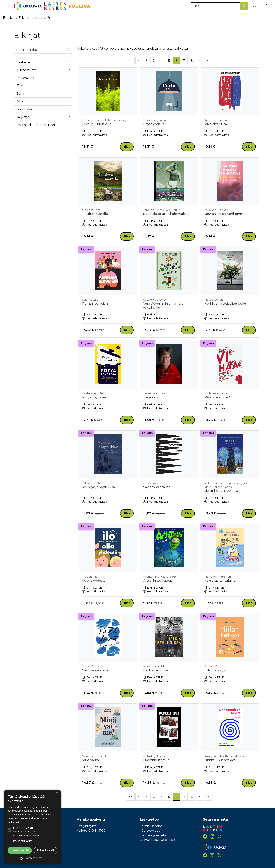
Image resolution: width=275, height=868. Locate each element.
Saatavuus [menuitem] (44, 61)
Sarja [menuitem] (44, 93)
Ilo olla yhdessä (94, 581)
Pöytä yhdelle (154, 124)
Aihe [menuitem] (44, 101)
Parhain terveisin (95, 304)
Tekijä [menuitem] (44, 85)
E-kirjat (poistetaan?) (34, 18)
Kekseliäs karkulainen (221, 581)
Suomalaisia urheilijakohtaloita (166, 214)
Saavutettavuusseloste (157, 840)
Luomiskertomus (156, 760)
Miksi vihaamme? (217, 397)
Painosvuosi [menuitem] (44, 77)
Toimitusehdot (151, 826)
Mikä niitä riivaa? (216, 124)
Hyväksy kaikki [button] (20, 850)
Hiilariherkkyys (215, 670)
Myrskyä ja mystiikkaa (99, 487)
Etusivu (9, 18)
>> (208, 61)
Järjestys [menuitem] (44, 116)
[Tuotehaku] (220, 6)
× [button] (57, 794)
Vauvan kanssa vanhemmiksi (226, 214)
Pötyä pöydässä (94, 397)
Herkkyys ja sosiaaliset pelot (225, 304)
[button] (32, 858)
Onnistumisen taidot (220, 760)
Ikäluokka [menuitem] (44, 108)
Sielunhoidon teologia (221, 491)
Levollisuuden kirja (97, 124)
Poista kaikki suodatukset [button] (36, 125)
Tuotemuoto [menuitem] (44, 69)
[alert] (32, 827)
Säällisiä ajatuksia (95, 670)
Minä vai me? (92, 760)
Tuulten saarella (95, 214)
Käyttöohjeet (150, 831)
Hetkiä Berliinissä (156, 670)
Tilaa (127, 147)
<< (130, 61)
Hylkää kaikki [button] (46, 850)
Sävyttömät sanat (157, 487)
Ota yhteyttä (87, 826)
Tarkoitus (150, 397)
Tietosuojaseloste (153, 835)
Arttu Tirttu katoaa (158, 581)
